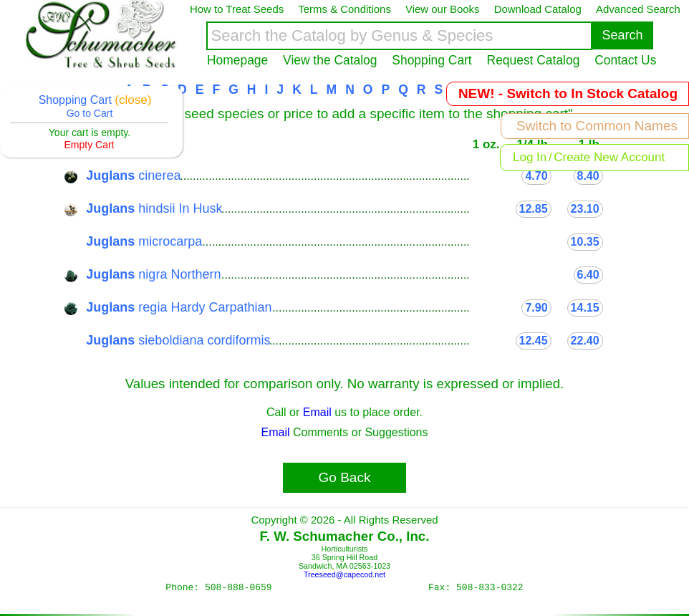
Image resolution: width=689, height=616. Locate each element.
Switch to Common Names (597, 126)
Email (317, 412)
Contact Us (625, 60)
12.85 (534, 209)
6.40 (588, 275)
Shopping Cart (432, 60)
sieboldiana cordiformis (178, 340)
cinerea (133, 175)
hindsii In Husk (154, 208)
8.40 (588, 176)
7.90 (536, 308)
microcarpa (144, 241)
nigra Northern (153, 274)
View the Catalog (330, 60)
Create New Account (609, 157)
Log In (530, 157)
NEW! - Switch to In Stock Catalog (568, 93)
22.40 (585, 341)
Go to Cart (90, 113)
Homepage (237, 60)
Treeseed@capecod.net (344, 574)
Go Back (345, 477)
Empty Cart (89, 145)
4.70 (536, 176)
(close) (133, 100)
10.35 (585, 242)
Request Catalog (534, 60)
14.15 (585, 308)
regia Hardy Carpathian (179, 307)
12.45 (534, 341)
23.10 (585, 209)
